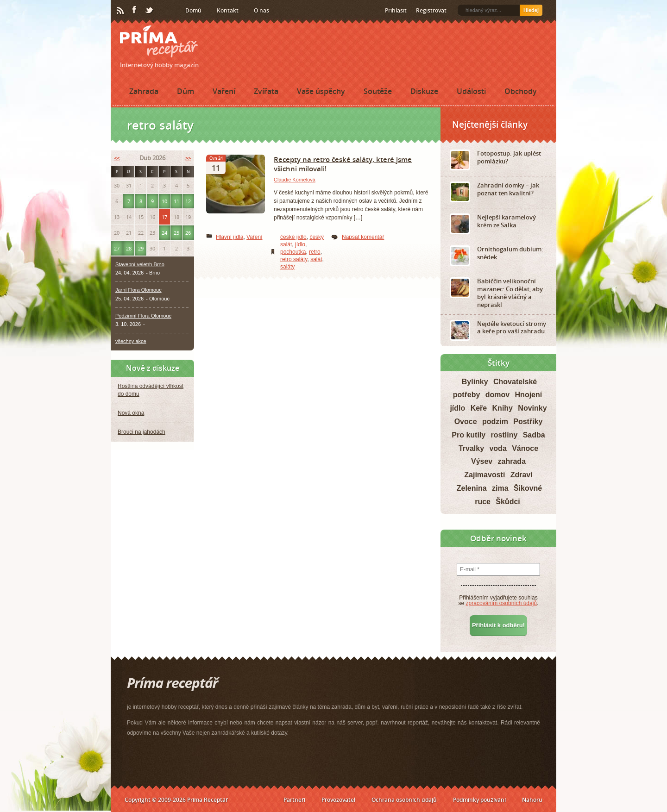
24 (164, 233)
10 (164, 201)
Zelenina (472, 488)
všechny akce (131, 341)
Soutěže (378, 91)
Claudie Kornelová (295, 180)
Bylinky (475, 382)
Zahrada (144, 91)
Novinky (532, 408)
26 (188, 233)
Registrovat (431, 10)
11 (176, 201)
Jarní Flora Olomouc (138, 290)
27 (117, 248)
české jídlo (293, 237)
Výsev (482, 461)
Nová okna (131, 413)
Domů (193, 10)
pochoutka (293, 252)
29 (141, 248)
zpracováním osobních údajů (501, 603)
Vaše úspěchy (321, 91)
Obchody (521, 91)
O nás (261, 10)
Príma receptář (159, 41)
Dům (186, 91)
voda (498, 448)
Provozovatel (338, 800)
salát (316, 259)
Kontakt (228, 10)
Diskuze (424, 91)
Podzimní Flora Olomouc (143, 316)
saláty (287, 267)
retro (315, 252)
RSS (121, 11)
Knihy (503, 408)
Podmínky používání (479, 800)
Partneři (294, 800)
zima (500, 488)
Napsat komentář (363, 237)
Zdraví (522, 475)
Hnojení (529, 395)
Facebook (135, 10)
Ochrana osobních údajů (404, 800)
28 (129, 248)
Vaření (224, 91)
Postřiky (528, 422)
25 (176, 233)
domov (497, 395)
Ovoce (466, 422)
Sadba (534, 435)
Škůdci (508, 502)
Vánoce (525, 448)
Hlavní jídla (230, 237)
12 (188, 201)
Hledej (531, 10)
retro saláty (294, 259)
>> (188, 158)
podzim (495, 422)
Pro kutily (469, 435)
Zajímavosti (485, 475)
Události (471, 91)
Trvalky (471, 448)
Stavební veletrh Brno (140, 264)
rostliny (504, 435)
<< (117, 158)
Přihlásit (396, 10)
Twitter (150, 11)
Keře (479, 408)
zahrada (512, 461)
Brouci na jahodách (142, 432)
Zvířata (266, 91)
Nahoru (532, 800)
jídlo (300, 244)
